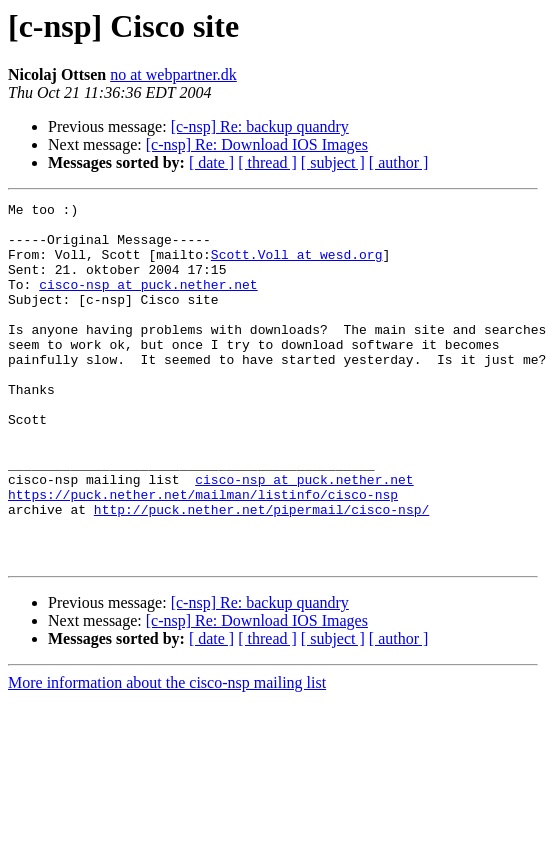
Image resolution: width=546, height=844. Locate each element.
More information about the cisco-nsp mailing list (167, 754)
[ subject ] (333, 162)
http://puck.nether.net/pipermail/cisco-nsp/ (261, 572)
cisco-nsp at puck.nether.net (148, 302)
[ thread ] (267, 162)
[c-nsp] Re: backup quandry (260, 126)
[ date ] (211, 162)
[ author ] (399, 162)
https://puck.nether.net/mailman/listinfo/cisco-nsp (203, 554)
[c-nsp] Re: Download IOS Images (257, 144)
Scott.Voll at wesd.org (297, 266)
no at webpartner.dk (173, 74)
